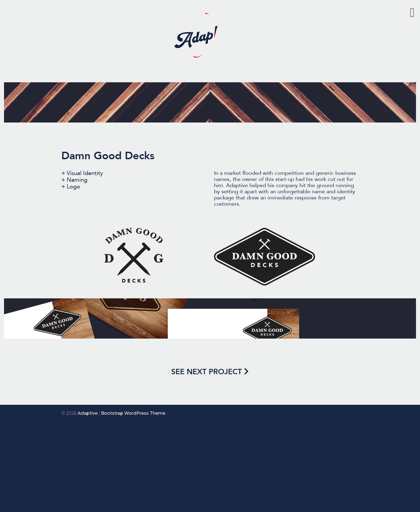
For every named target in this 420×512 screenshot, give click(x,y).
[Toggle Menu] (412, 13)
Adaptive (88, 413)
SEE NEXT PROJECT (207, 372)
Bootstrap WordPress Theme (133, 413)
